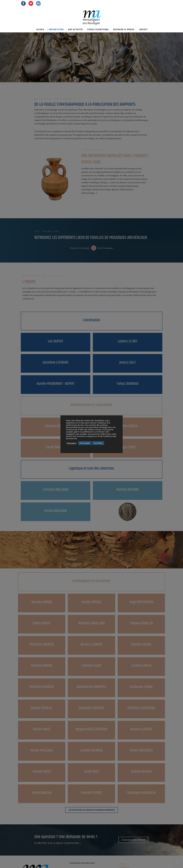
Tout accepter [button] (85, 443)
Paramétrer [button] (72, 443)
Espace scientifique (98, 30)
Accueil (40, 30)
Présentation (56, 30)
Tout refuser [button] (98, 443)
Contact (144, 30)
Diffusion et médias (124, 30)
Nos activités (76, 30)
